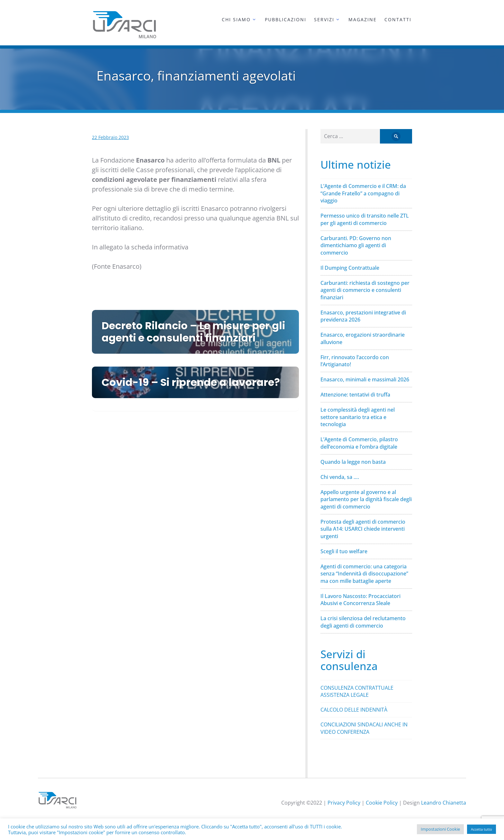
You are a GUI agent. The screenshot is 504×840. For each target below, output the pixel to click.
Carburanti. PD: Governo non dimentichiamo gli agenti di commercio (356, 245)
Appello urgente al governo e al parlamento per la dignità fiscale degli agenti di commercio (366, 499)
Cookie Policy (382, 803)
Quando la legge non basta (353, 462)
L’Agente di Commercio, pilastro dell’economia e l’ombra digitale (359, 443)
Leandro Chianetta (444, 803)
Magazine (363, 19)
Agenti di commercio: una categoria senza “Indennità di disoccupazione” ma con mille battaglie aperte (364, 574)
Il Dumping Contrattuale (350, 268)
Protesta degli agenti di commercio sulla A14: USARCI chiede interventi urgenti (363, 529)
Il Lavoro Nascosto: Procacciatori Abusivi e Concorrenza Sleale (360, 600)
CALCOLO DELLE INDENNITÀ (354, 710)
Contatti (398, 19)
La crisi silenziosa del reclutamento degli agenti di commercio (363, 622)
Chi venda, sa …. (340, 477)
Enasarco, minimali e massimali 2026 (365, 379)
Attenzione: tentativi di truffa (355, 395)
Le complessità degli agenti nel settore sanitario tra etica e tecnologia (358, 417)
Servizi (324, 19)
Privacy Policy (344, 803)
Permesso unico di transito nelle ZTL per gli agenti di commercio (365, 219)
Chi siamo (236, 19)
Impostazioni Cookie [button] (440, 829)
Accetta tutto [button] (482, 829)
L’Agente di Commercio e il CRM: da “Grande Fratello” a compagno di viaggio (363, 193)
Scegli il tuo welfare (344, 551)
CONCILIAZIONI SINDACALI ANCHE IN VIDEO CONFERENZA (364, 728)
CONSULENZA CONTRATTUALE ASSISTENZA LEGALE (357, 691)
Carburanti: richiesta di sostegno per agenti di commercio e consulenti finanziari (365, 290)
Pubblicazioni (286, 19)
